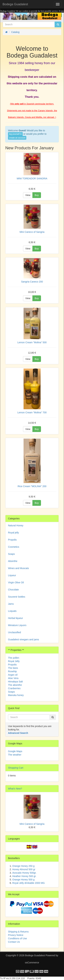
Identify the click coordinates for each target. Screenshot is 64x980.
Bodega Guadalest (15, 4)
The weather (15, 755)
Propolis (12, 540)
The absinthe (15, 685)
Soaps (11, 554)
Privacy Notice (16, 935)
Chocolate (13, 590)
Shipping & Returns (18, 932)
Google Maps (15, 751)
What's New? (15, 789)
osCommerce (32, 963)
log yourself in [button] (15, 134)
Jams (11, 604)
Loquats (12, 611)
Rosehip (12, 671)
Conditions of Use (17, 938)
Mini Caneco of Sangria (32, 824)
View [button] (28, 195)
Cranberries (14, 688)
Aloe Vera (13, 678)
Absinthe (13, 561)
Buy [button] (37, 195)
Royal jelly (13, 533)
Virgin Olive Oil (16, 582)
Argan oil (13, 675)
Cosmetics (14, 547)
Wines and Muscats (18, 568)
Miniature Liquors (17, 625)
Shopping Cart (16, 768)
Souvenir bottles (17, 597)
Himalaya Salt (15, 682)
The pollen (14, 658)
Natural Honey (16, 525)
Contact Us (14, 942)
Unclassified (14, 632)
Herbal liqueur (15, 618)
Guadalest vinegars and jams (23, 639)
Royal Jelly (14, 661)
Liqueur (12, 575)
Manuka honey (16, 695)
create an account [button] (17, 138)
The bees (13, 668)
